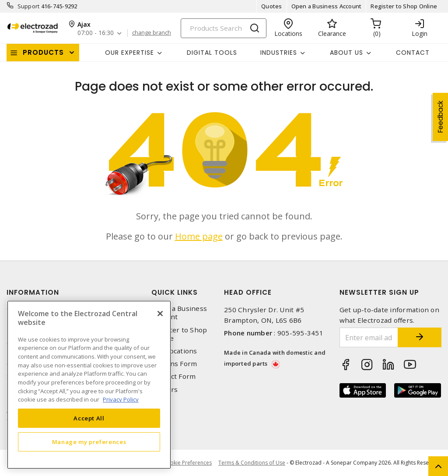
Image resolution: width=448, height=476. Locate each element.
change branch (152, 33)
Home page (199, 236)
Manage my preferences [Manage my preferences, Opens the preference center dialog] (89, 442)
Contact (413, 53)
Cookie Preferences (187, 463)
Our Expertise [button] (129, 53)
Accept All (89, 418)
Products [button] (43, 52)
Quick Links (175, 292)
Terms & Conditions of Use (252, 463)
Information (33, 292)
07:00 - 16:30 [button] (96, 33)
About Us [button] (346, 53)
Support (29, 6)
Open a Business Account (327, 6)
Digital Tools (212, 53)
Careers (164, 390)
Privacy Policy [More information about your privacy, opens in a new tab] (121, 399)
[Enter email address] (369, 337)
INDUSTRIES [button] (279, 53)
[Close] (160, 314)
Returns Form (174, 364)
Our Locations (174, 351)
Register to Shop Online (404, 6)
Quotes (272, 6)
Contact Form (173, 376)
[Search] (224, 28)
